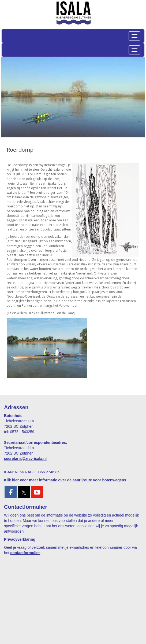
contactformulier (25, 553)
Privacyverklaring (20, 539)
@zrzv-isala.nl (25, 459)
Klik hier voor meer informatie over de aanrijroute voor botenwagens (65, 480)
